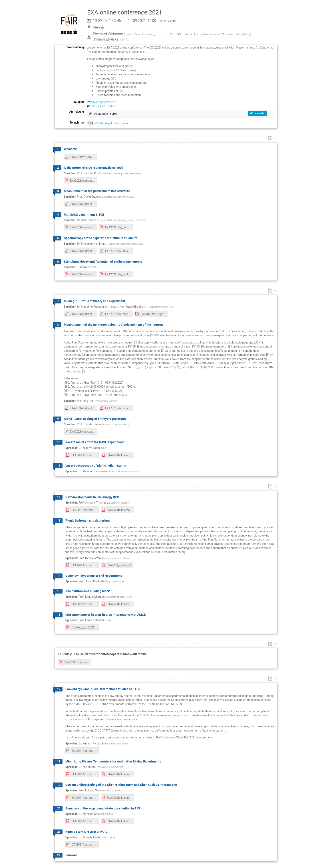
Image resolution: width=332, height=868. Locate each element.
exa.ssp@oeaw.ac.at (103, 102)
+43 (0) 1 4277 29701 (103, 106)
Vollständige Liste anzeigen (112, 123)
